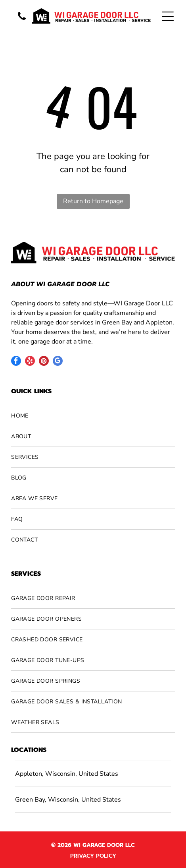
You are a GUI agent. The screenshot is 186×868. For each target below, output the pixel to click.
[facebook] (16, 362)
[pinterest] (44, 362)
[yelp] (30, 362)
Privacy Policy (93, 856)
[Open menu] (168, 16)
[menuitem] (93, 416)
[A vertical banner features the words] (22, 21)
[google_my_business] (58, 362)
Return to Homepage (93, 201)
